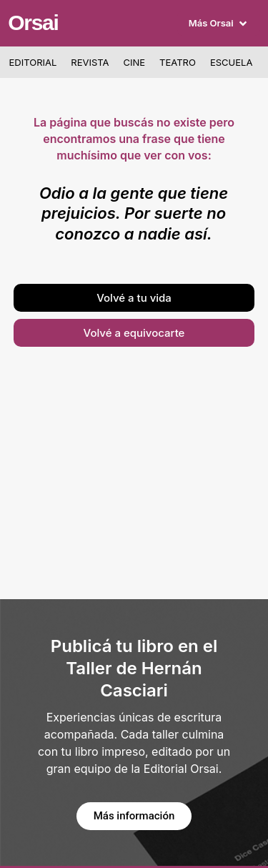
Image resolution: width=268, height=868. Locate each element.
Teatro (178, 62)
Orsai (33, 23)
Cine (135, 62)
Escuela (231, 62)
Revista (90, 62)
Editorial (33, 62)
